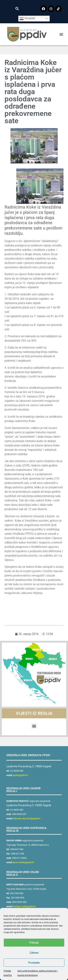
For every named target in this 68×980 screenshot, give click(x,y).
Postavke (34, 963)
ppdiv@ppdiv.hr (20, 775)
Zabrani (34, 953)
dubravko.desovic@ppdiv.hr (26, 818)
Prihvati (34, 943)
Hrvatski (27, 19)
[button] (17, 8)
